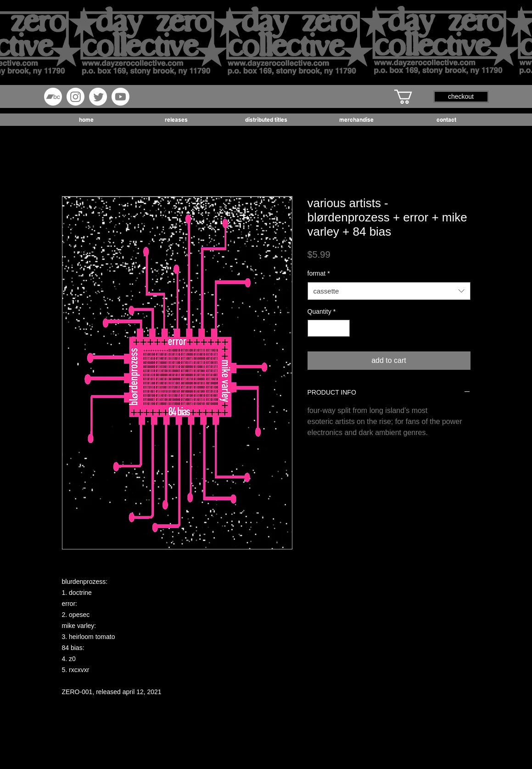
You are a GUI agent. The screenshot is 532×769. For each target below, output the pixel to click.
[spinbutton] (329, 328)
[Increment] (343, 328)
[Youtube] (120, 97)
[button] (412, 97)
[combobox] (389, 291)
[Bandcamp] (53, 97)
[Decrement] (315, 328)
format (319, 273)
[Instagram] (76, 97)
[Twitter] (98, 97)
